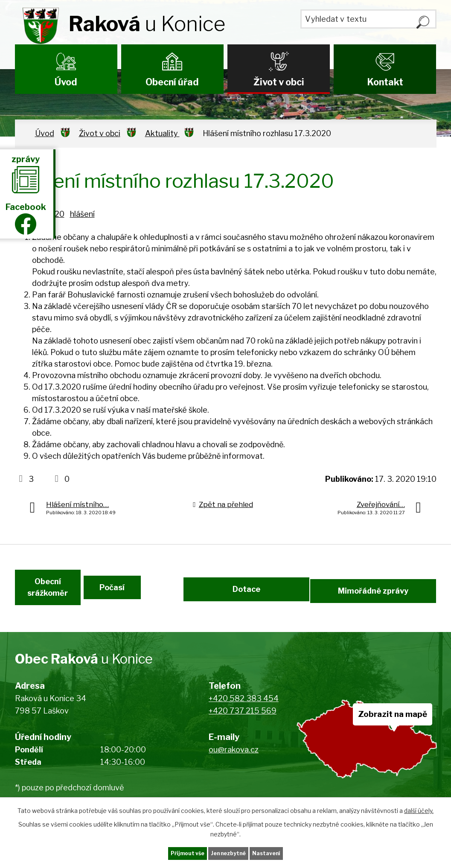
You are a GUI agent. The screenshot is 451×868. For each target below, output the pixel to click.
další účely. (419, 808)
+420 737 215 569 (243, 727)
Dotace (245, 599)
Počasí (143, 599)
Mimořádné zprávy (375, 599)
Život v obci (279, 82)
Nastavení (284, 852)
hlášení (82, 214)
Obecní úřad (172, 82)
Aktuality (162, 133)
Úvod (66, 82)
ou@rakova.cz (234, 766)
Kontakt (385, 82)
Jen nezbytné (229, 852)
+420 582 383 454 (244, 715)
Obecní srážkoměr (46, 599)
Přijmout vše (170, 852)
